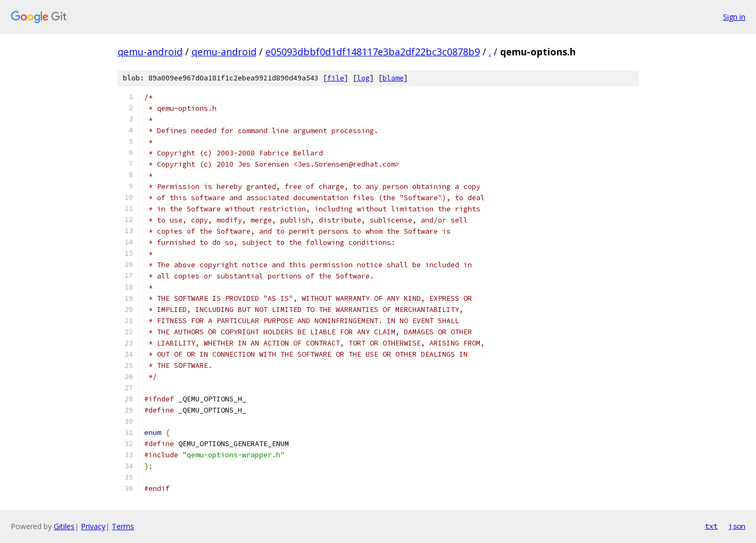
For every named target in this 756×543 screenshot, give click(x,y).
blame (393, 78)
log (363, 78)
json (737, 526)
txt (711, 526)
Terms (123, 526)
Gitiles (64, 526)
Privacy (93, 526)
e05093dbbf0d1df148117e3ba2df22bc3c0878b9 (373, 52)
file (336, 78)
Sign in (734, 17)
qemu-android (150, 52)
